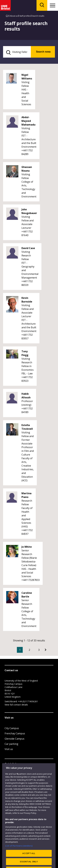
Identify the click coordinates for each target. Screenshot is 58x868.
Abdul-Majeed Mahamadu (28, 121)
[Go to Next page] (46, 650)
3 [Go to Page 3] (39, 650)
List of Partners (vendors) (19, 853)
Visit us (9, 749)
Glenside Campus (14, 739)
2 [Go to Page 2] (29, 650)
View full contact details (16, 705)
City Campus (12, 728)
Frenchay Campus (15, 733)
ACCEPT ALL (29, 860)
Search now (43, 52)
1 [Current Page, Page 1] (20, 650)
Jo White (27, 547)
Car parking (11, 744)
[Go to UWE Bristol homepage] (7, 16)
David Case (28, 248)
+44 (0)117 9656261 (28, 701)
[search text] (17, 52)
